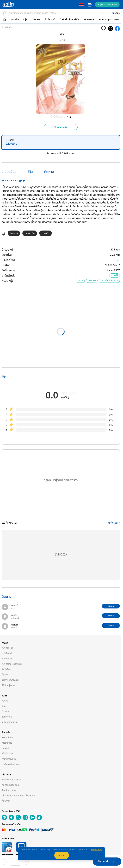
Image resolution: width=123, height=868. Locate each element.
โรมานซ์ (14, 233)
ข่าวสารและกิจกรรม (10, 680)
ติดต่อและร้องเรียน (10, 785)
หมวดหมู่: (7, 281)
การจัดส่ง (6, 748)
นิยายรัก (92, 281)
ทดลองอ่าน (61, 127)
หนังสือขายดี (7, 648)
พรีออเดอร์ (89, 20)
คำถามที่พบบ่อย (9, 759)
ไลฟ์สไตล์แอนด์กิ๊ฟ (70, 20)
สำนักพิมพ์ (6, 669)
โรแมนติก (30, 233)
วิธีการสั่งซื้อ (7, 738)
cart (90, 5)
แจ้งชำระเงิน (7, 754)
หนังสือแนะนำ (8, 659)
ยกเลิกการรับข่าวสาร (11, 764)
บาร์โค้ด (6, 265)
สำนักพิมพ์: (8, 276)
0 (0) (69, 117)
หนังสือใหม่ (7, 653)
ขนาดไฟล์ (7, 255)
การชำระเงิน (7, 743)
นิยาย (80, 281)
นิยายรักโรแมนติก (109, 281)
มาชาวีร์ (61, 40)
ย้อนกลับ (8, 27)
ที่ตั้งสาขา (6, 801)
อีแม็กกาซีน (50, 20)
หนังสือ (15, 20)
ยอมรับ (62, 855)
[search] (5, 13)
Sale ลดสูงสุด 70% (109, 20)
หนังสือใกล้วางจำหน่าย (12, 664)
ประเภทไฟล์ (8, 260)
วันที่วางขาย (9, 270)
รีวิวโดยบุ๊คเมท (8, 685)
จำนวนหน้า (8, 250)
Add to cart (107, 862)
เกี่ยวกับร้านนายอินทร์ (11, 780)
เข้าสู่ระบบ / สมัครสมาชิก (107, 5)
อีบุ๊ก (25, 20)
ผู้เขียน (5, 675)
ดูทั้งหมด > (114, 523)
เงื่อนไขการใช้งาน (9, 790)
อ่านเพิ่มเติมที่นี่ (96, 850)
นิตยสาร (36, 20)
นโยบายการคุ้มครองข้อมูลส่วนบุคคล (18, 796)
